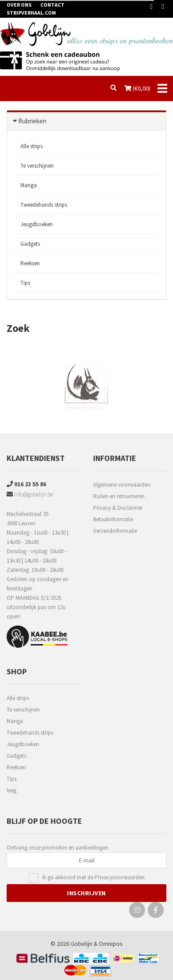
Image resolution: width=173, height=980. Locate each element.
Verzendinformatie (115, 531)
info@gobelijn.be (30, 494)
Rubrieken (32, 121)
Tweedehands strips (44, 205)
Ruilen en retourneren (119, 496)
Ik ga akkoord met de (93, 878)
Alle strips (31, 146)
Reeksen (30, 263)
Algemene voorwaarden (122, 485)
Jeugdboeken (37, 224)
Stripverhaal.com (31, 13)
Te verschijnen (37, 166)
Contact (52, 5)
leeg (12, 790)
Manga (29, 185)
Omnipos (111, 944)
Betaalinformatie (113, 519)
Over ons (19, 5)
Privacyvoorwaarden (120, 877)
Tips (25, 283)
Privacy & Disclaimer (118, 508)
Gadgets (30, 244)
